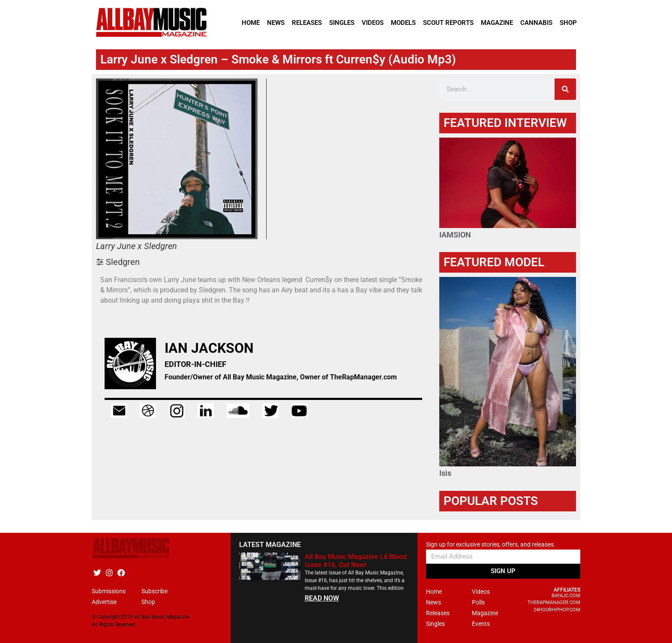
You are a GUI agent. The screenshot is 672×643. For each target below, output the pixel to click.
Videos (373, 23)
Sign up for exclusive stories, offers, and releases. (491, 545)
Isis (445, 473)
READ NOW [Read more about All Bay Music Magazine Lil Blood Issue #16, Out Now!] (322, 598)
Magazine (497, 23)
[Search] (565, 89)
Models (403, 23)
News (276, 23)
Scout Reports (448, 23)
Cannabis (536, 23)
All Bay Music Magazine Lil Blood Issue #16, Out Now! (356, 561)
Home (251, 23)
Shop (568, 23)
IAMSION (455, 235)
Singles (342, 23)
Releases (307, 23)
